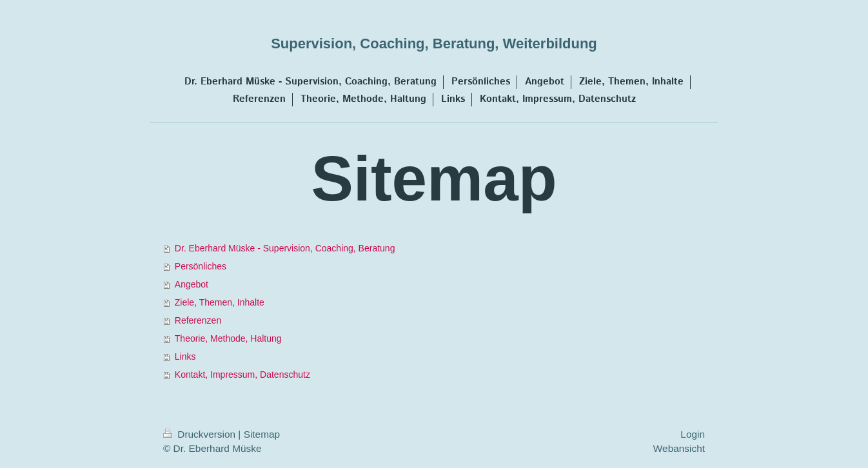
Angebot (192, 284)
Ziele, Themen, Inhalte (220, 302)
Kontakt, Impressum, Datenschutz (242, 375)
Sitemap (262, 434)
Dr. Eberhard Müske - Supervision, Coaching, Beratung (285, 248)
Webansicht (679, 448)
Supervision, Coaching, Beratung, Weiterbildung (434, 44)
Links (185, 356)
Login (693, 434)
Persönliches (201, 266)
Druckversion (201, 434)
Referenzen (198, 320)
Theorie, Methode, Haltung (228, 338)
